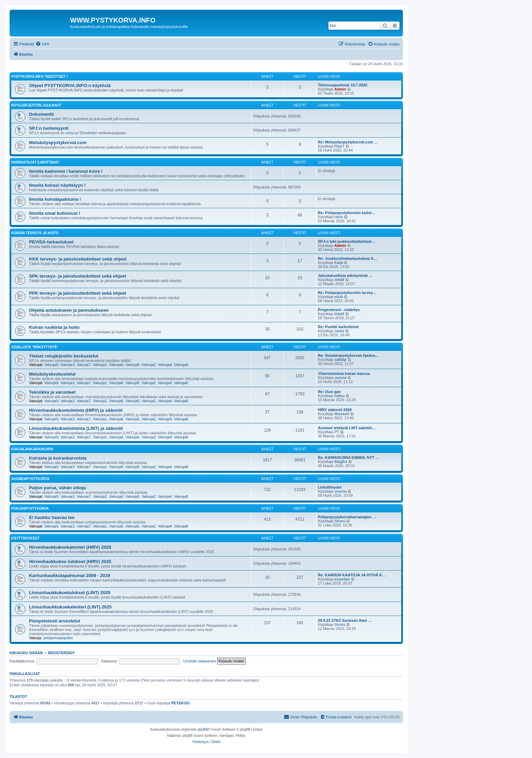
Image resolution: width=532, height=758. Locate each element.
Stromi (340, 521)
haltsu (339, 396)
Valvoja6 (116, 365)
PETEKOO (181, 703)
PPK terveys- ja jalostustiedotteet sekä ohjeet (78, 293)
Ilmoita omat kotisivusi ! (55, 213)
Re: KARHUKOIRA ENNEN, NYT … (348, 458)
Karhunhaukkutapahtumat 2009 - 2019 (69, 575)
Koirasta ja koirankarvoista (58, 458)
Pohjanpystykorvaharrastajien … (347, 517)
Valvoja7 (83, 365)
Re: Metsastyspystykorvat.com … (348, 142)
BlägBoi (341, 462)
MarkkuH (342, 414)
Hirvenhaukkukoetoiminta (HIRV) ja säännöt (76, 410)
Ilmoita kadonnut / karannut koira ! (66, 171)
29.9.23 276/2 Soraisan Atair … (345, 620)
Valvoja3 (67, 365)
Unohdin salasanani (200, 661)
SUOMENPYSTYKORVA (30, 479)
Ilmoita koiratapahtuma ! (55, 199)
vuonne (340, 378)
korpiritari (342, 579)
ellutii (339, 297)
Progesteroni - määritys (339, 310)
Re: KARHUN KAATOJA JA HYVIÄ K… (352, 575)
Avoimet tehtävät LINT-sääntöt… (347, 428)
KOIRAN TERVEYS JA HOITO (35, 233)
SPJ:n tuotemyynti (49, 128)
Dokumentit (41, 114)
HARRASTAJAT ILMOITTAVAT (35, 162)
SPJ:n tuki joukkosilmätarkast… (347, 241)
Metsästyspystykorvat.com (58, 143)
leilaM (339, 280)
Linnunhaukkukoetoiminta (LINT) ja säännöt (76, 428)
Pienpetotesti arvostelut (55, 621)
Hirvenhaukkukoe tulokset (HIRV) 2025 (70, 562)
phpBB (203, 729)
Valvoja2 (149, 365)
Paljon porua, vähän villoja (57, 488)
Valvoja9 (51, 365)
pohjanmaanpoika (58, 638)
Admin (340, 89)
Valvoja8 (181, 365)
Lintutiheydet (330, 487)
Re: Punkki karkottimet (338, 327)
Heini (339, 217)
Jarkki (339, 331)
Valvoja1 (100, 365)
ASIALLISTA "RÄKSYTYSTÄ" (35, 347)
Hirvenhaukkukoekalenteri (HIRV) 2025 (70, 547)
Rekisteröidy (61, 653)
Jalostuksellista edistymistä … (345, 276)
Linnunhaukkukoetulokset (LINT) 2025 (70, 593)
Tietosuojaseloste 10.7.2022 (343, 85)
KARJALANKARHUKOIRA (32, 449)
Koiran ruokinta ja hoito (54, 327)
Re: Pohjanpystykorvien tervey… (347, 293)
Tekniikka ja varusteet (52, 392)
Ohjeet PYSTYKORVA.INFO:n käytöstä (70, 86)
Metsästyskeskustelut (52, 374)
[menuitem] (43, 44)
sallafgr (340, 360)
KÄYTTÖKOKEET (25, 538)
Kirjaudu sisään (26, 653)
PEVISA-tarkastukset (51, 242)
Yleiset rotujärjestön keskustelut (64, 356)
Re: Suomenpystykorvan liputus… (348, 355)
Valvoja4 (165, 365)
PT (337, 432)
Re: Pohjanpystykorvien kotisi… (347, 213)
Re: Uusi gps (329, 392)
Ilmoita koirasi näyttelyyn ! (57, 185)
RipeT (339, 146)
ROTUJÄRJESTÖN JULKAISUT (36, 105)
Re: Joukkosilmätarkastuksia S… (347, 258)
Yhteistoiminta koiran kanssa (344, 374)
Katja (339, 263)
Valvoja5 (132, 365)
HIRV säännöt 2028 (335, 410)
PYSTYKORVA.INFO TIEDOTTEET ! (40, 77)
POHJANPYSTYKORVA (30, 509)
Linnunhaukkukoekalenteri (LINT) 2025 (70, 607)
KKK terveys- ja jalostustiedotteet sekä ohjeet (78, 259)
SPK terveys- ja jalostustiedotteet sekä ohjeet (78, 276)
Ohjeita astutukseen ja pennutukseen (69, 310)
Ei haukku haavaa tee (52, 517)
